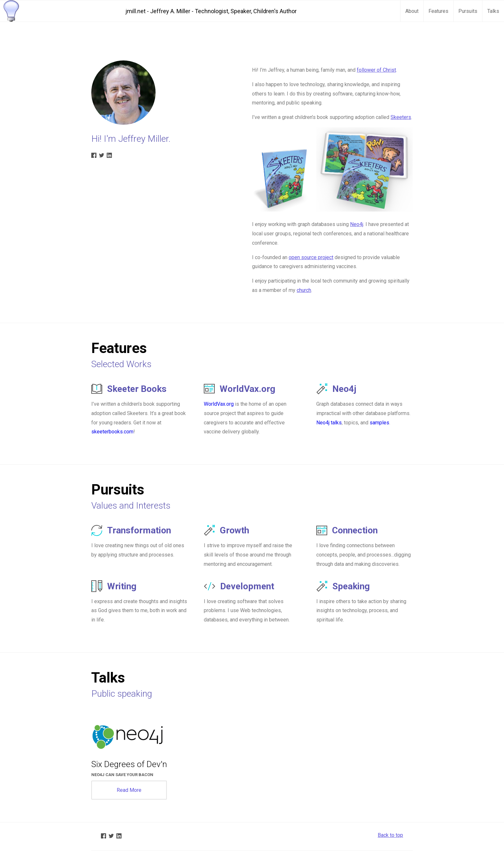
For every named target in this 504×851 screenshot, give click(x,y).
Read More (129, 790)
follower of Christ (376, 70)
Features (438, 11)
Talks (493, 11)
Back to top (390, 835)
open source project (311, 257)
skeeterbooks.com (112, 432)
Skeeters (401, 117)
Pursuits (468, 11)
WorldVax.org (219, 404)
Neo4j (357, 224)
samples (379, 423)
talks (336, 423)
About (412, 11)
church (304, 290)
